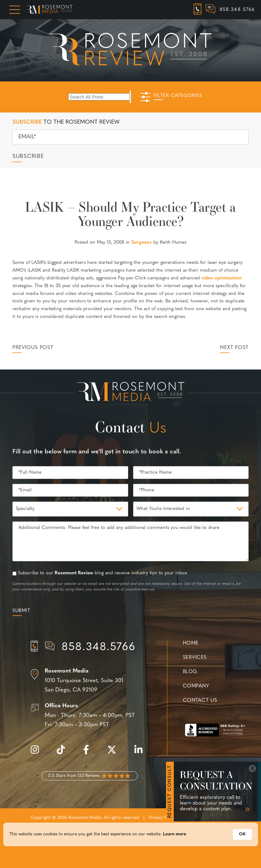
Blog (190, 672)
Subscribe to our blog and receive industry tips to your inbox (103, 573)
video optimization (222, 278)
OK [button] (242, 837)
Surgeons (142, 243)
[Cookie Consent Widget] (130, 837)
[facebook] (89, 753)
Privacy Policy (162, 818)
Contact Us (200, 700)
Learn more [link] (175, 837)
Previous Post (33, 348)
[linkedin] (142, 753)
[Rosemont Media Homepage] (49, 10)
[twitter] (115, 753)
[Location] (90, 681)
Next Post (234, 348)
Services (195, 658)
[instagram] (38, 753)
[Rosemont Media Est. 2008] (131, 393)
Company (196, 686)
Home (191, 643)
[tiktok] (64, 753)
